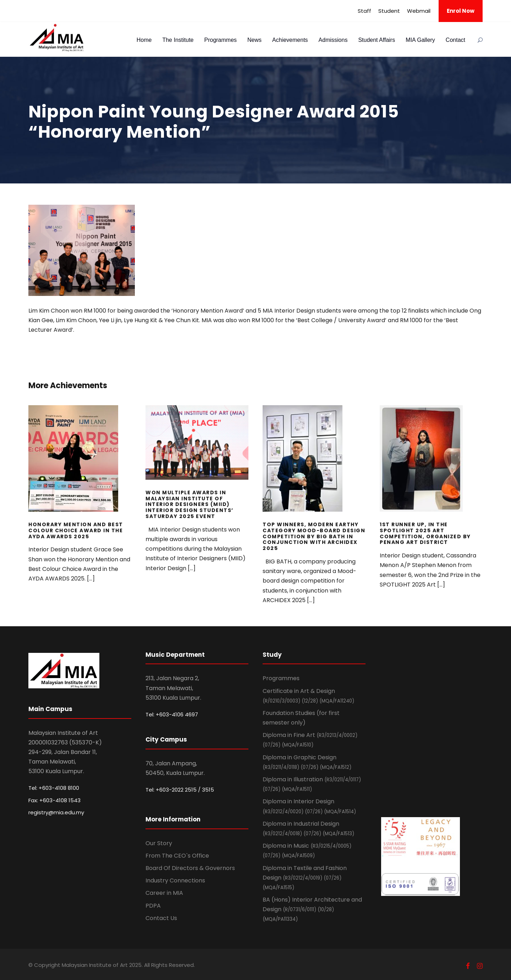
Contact (455, 40)
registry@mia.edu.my (56, 812)
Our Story (159, 843)
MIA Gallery (420, 40)
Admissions (333, 40)
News (254, 40)
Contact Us (161, 918)
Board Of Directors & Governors (190, 868)
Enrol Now (461, 11)
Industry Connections (175, 880)
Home (144, 40)
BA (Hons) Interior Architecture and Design (312, 909)
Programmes (220, 40)
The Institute (178, 40)
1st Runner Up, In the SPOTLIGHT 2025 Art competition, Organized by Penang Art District (425, 533)
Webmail (419, 11)
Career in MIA (164, 893)
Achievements (290, 40)
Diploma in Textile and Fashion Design (305, 877)
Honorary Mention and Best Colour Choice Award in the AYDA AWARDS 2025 (76, 530)
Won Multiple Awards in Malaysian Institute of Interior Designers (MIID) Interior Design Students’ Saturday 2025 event (189, 504)
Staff (364, 11)
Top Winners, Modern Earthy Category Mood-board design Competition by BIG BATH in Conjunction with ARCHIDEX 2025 (314, 536)
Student (389, 11)
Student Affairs (377, 40)
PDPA (153, 906)
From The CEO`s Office (177, 856)
